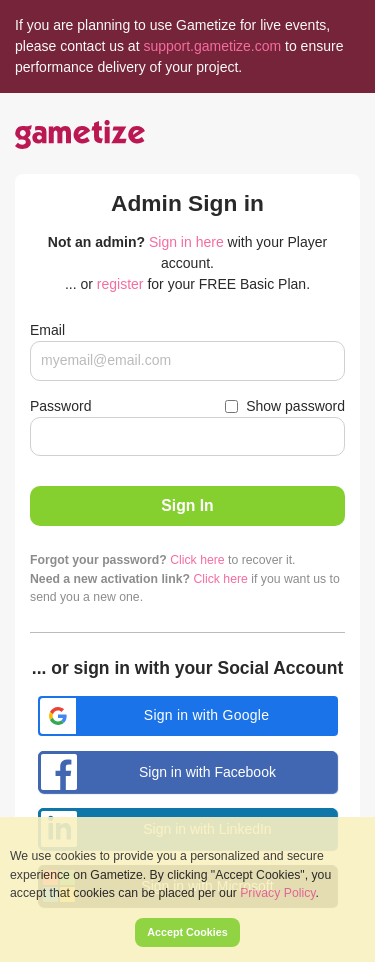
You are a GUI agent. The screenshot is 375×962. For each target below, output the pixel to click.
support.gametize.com (212, 46)
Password (60, 406)
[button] (188, 716)
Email (47, 330)
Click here (197, 560)
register (120, 284)
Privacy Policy (277, 893)
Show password (295, 406)
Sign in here (186, 242)
